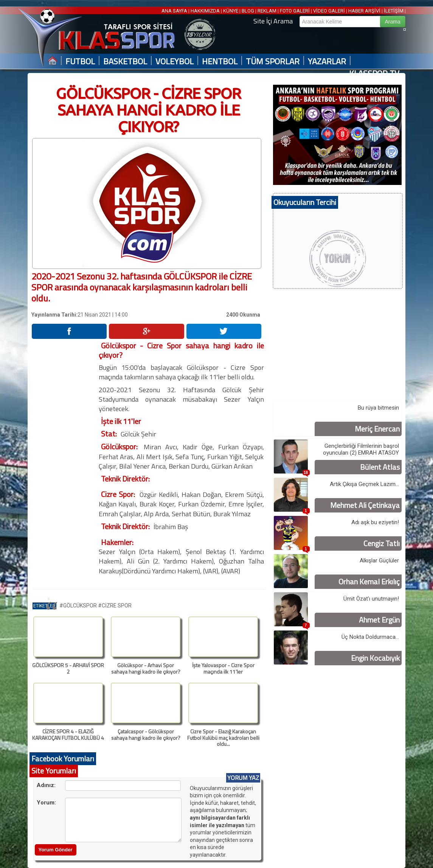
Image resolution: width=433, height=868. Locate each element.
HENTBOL (220, 61)
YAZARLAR (327, 61)
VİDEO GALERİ (329, 11)
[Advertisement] (65, 454)
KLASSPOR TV (374, 74)
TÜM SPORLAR (273, 61)
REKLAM (267, 11)
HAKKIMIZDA (205, 11)
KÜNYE (231, 11)
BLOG (248, 11)
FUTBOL (80, 61)
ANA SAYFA (175, 11)
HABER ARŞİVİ (364, 11)
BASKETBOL (125, 61)
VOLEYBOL (175, 61)
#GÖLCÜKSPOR (79, 606)
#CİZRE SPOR (115, 606)
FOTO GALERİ (295, 11)
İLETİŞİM (394, 11)
